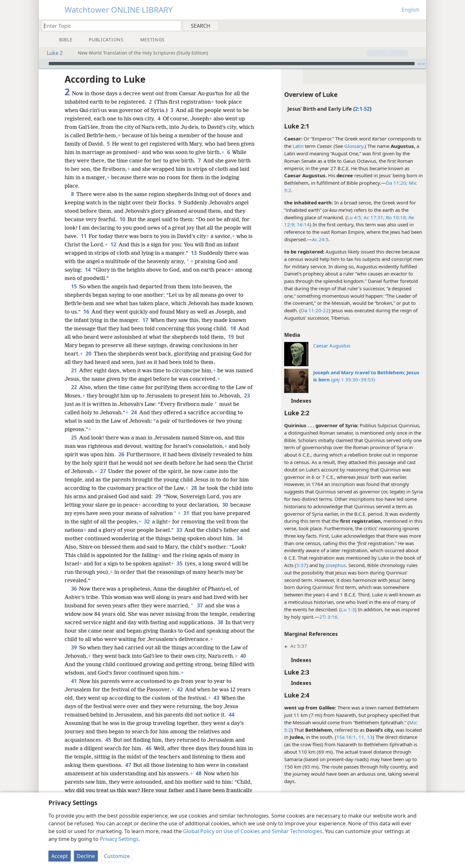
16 (86, 312)
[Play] (43, 64)
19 (231, 337)
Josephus (336, 565)
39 (74, 647)
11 (83, 236)
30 (225, 505)
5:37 (301, 565)
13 (369, 737)
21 (74, 370)
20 (88, 354)
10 (122, 219)
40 (243, 656)
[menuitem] (419, 26)
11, (361, 737)
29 (158, 496)
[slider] (232, 64)
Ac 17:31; (373, 217)
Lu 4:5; (355, 217)
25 (74, 438)
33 (179, 530)
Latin (298, 146)
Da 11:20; (397, 183)
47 (128, 765)
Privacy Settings (119, 839)
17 (145, 320)
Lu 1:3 (348, 609)
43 (216, 698)
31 (186, 513)
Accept (60, 856)
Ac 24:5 (320, 239)
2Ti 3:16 (328, 617)
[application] (232, 64)
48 (198, 773)
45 (108, 740)
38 (220, 622)
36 (74, 589)
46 (148, 748)
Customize (117, 856)
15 (74, 286)
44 (231, 715)
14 (88, 270)
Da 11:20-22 (315, 310)
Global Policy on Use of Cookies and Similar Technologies (253, 831)
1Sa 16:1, (347, 737)
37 (200, 605)
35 (179, 563)
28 (194, 488)
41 (74, 681)
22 (74, 387)
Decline (86, 856)
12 (113, 244)
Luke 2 (52, 53)
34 (239, 538)
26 (121, 454)
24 (134, 412)
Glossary (354, 146)
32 (147, 522)
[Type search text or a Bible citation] (108, 26)
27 (103, 471)
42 (180, 689)
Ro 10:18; (396, 217)
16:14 (303, 224)
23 (247, 396)
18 (233, 328)
